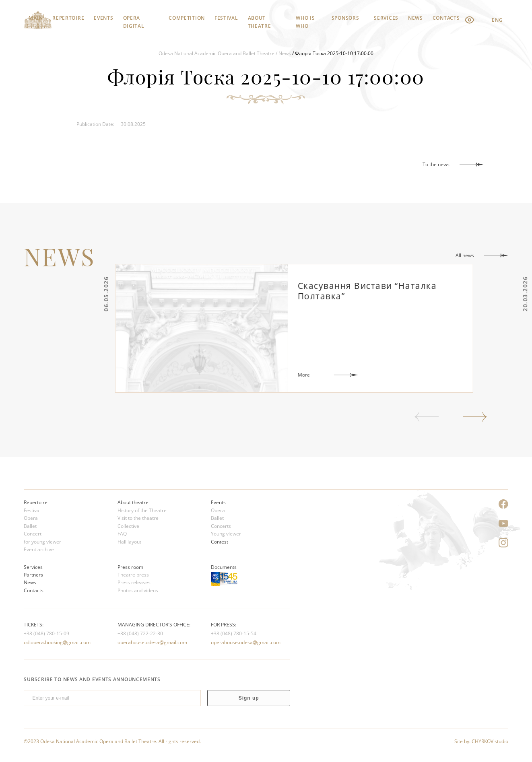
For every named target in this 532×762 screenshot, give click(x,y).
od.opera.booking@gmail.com (57, 642)
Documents (224, 567)
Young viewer (226, 534)
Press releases (134, 582)
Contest (220, 542)
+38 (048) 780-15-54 (234, 633)
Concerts (221, 526)
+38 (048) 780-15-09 (46, 633)
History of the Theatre (142, 510)
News (415, 18)
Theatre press (133, 575)
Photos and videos (138, 590)
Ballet (30, 526)
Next (475, 417)
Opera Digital (134, 20)
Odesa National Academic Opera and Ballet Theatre (217, 53)
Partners (33, 575)
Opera (31, 518)
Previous (427, 417)
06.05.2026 (128, 294)
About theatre (260, 20)
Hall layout (129, 542)
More (326, 375)
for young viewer (42, 542)
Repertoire (68, 18)
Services (386, 18)
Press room (130, 567)
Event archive (39, 549)
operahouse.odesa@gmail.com (152, 642)
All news (465, 255)
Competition (187, 18)
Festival (226, 18)
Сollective (128, 526)
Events (103, 18)
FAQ (122, 534)
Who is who (305, 20)
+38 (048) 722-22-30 (140, 633)
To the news (436, 164)
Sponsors (345, 18)
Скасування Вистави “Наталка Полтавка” (389, 291)
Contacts (446, 18)
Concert (33, 534)
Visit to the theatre (138, 518)
